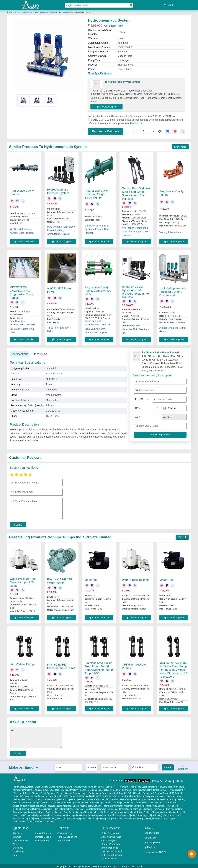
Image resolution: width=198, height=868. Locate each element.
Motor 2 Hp (167, 579)
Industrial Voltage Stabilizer (35, 801)
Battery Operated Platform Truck (152, 817)
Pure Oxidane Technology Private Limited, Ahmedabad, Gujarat (61, 229)
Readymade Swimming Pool (48, 817)
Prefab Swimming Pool (119, 814)
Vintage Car (129, 817)
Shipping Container (155, 795)
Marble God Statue (155, 805)
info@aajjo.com (153, 841)
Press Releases (43, 832)
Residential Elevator (158, 789)
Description (40, 353)
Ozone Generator (35, 820)
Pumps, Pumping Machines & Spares (30, 11)
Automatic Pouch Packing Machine (46, 811)
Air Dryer (105, 811)
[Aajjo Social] (166, 779)
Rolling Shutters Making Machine (152, 811)
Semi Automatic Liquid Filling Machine (82, 811)
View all (182, 536)
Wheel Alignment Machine (40, 814)
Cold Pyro (50, 820)
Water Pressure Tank (135, 579)
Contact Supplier (108, 105)
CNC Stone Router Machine (155, 798)
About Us (18, 832)
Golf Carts (117, 817)
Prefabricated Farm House (101, 792)
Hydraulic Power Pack (89, 798)
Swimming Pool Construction (166, 814)
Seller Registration (111, 832)
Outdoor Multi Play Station (86, 786)
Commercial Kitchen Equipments (37, 808)
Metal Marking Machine (133, 805)
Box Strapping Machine (67, 789)
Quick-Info (18, 846)
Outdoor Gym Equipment (74, 817)
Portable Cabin (65, 786)
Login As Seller (109, 857)
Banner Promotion (110, 843)
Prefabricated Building (88, 795)
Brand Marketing (110, 846)
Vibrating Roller (127, 786)
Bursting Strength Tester (24, 805)
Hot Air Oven (34, 798)
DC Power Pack (49, 798)
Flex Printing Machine (130, 798)
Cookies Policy (65, 832)
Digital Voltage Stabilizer (61, 801)
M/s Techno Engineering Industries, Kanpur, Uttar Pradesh (135, 230)
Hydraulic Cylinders (67, 798)
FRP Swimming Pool (141, 814)
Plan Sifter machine (63, 808)
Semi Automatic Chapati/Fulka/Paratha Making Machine (80, 814)
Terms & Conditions (67, 836)
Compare (183, 766)
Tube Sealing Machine (147, 786)
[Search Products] (66, 4)
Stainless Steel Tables (44, 789)
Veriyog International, (171, 231)
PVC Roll (170, 805)
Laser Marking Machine (46, 786)
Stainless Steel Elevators (44, 792)
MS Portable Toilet (124, 792)
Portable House (80, 792)
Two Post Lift (20, 814)
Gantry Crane (128, 801)
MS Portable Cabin (160, 792)
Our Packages (109, 839)
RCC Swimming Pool (23, 817)
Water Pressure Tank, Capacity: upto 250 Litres (23, 581)
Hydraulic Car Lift (177, 789)
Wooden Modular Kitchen (123, 811)
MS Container (27, 795)
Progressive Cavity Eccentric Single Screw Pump (97, 193)
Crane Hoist (141, 801)
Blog (15, 843)
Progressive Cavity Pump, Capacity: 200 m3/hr (98, 289)
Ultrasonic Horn (81, 808)
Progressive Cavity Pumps (58, 11)
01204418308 (152, 832)
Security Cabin (64, 792)
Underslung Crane (111, 801)
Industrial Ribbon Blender (171, 786)
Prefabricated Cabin (44, 795)
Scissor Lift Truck (22, 792)
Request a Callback (106, 130)
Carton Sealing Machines (92, 789)
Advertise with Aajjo (111, 836)
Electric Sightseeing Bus (99, 817)
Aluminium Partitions (23, 789)
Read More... (137, 122)
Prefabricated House (135, 795)
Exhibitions (18, 850)
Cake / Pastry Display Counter (87, 805)
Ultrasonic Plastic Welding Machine (124, 808)
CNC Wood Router (110, 798)
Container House (174, 795)
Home (10, 11)
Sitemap (17, 836)
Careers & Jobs (43, 836)
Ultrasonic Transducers (153, 808)
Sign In (169, 5)
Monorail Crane (156, 801)
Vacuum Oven (20, 798)
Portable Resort (142, 792)
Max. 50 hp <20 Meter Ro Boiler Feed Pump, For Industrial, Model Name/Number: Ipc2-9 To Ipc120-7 (174, 668)
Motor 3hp (91, 579)
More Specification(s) (100, 72)
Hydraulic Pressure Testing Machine (54, 805)
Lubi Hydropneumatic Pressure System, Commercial (173, 290)
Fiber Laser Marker (112, 805)
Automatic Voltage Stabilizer (87, 801)
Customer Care (21, 839)
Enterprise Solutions (111, 854)
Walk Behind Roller (109, 786)
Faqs (15, 854)
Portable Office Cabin (65, 795)
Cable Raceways (98, 808)
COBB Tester (171, 801)
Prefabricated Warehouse (111, 795)
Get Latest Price (113, 24)
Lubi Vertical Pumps (22, 663)
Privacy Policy (65, 839)
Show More (180, 145)
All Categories (42, 839)
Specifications (19, 353)
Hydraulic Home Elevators (134, 789)
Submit (18, 523)
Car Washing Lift (177, 811)
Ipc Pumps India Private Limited (122, 81)
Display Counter (113, 789)
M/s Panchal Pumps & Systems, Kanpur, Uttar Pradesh (97, 228)
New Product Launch (112, 850)
